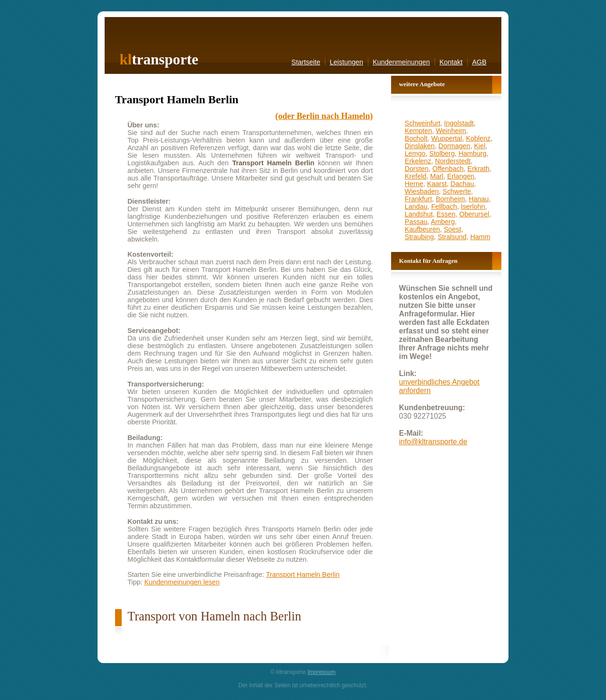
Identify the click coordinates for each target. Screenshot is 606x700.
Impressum (321, 672)
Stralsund (452, 237)
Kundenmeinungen (401, 62)
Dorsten (417, 169)
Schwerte (457, 191)
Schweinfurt (423, 123)
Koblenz (478, 138)
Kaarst (437, 184)
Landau (416, 206)
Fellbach (444, 206)
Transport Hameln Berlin (303, 574)
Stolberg (442, 153)
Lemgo (415, 153)
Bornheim (450, 199)
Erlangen (461, 176)
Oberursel (474, 214)
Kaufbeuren (422, 229)
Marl (437, 176)
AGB (479, 62)
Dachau (463, 184)
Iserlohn (473, 206)
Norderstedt (453, 161)
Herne (414, 184)
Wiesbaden (422, 191)
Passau (416, 222)
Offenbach (448, 169)
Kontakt (451, 62)
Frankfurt (419, 199)
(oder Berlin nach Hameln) (324, 116)
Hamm (480, 237)
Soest (452, 229)
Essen (446, 214)
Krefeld (416, 176)
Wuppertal (447, 138)
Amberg (443, 222)
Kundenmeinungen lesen (182, 582)
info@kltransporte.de (433, 442)
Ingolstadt (459, 123)
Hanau (479, 199)
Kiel (480, 146)
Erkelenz (418, 161)
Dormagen (454, 146)
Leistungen (347, 62)
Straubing (419, 237)
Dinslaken (420, 146)
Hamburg (472, 153)
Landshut (419, 214)
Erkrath (478, 169)
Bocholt (416, 138)
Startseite (306, 62)
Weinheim (451, 131)
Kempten (419, 131)
